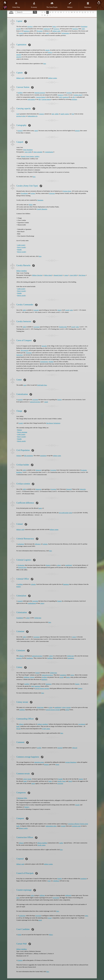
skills (24, 310)
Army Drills (28, 152)
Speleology (20, 355)
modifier (27, 684)
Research (69, 489)
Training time (63, 327)
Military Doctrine (37, 275)
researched (56, 898)
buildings (50, 658)
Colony (74, 637)
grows (72, 675)
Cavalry (67, 310)
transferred (66, 97)
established (69, 565)
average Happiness (71, 762)
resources (56, 29)
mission (77, 131)
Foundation (20, 618)
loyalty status (46, 729)
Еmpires (46, 764)
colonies (45, 544)
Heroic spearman (22, 432)
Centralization (49, 152)
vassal (46, 402)
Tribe (25, 798)
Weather (51, 362)
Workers (19, 456)
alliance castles (23, 828)
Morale (18, 729)
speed (36, 131)
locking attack (78, 95)
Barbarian (21, 798)
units (71, 310)
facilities (45, 677)
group (57, 764)
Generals (36, 310)
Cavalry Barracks (42, 209)
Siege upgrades (38, 152)
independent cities (51, 826)
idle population (28, 456)
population (43, 456)
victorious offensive (74, 824)
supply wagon (65, 114)
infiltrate (42, 895)
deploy (68, 677)
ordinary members (43, 724)
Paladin (19, 249)
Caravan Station (41, 97)
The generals (24, 350)
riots (49, 881)
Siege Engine (30, 156)
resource (42, 114)
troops (50, 918)
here (45, 64)
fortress (32, 677)
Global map (38, 618)
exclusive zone (76, 826)
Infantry (27, 807)
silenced (75, 748)
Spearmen (40, 200)
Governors (36, 327)
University (83, 489)
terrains (69, 707)
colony (24, 116)
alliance (21, 724)
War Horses (82, 275)
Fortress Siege (67, 191)
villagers (21, 656)
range (40, 508)
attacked (19, 55)
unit (53, 114)
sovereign (35, 400)
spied (40, 920)
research (20, 131)
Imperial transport (40, 93)
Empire (60, 400)
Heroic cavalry (22, 295)
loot (73, 114)
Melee (31, 205)
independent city (33, 116)
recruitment (82, 724)
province (30, 26)
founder (60, 779)
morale (21, 33)
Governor (53, 470)
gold (47, 33)
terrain (29, 779)
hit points (40, 31)
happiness (75, 29)
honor (64, 781)
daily (83, 29)
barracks (44, 346)
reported (60, 748)
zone (25, 385)
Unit (18, 114)
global (67, 710)
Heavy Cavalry (22, 247)
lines (45, 385)
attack (70, 781)
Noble (19, 935)
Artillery (37, 156)
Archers (33, 193)
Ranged (23, 156)
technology (21, 544)
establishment (32, 603)
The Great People (52, 5)
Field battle (40, 385)
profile (39, 748)
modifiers (22, 710)
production (47, 29)
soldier (57, 114)
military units (56, 31)
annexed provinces (47, 675)
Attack (59, 310)
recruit (61, 677)
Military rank (20, 78)
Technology (57, 423)
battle (18, 726)
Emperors (38, 470)
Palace (51, 935)
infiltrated (68, 895)
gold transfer (31, 99)
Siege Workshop (28, 150)
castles (61, 843)
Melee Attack (48, 275)
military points (53, 78)
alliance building (42, 843)
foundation (30, 658)
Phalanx (20, 430)
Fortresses (52, 193)
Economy (34, 5)
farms (54, 26)
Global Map (16, 5)
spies (32, 895)
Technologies (65, 33)
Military (70, 5)
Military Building (21, 271)
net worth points (64, 513)
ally (74, 97)
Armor (66, 275)
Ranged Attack (58, 275)
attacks (47, 50)
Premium (74, 99)
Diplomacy (88, 5)
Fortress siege (84, 824)
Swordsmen (24, 193)
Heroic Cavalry (22, 252)
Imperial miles (22, 567)
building (20, 93)
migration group (39, 762)
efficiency (38, 544)
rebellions (56, 881)
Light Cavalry (21, 245)
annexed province (35, 402)
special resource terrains (42, 688)
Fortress (20, 960)
